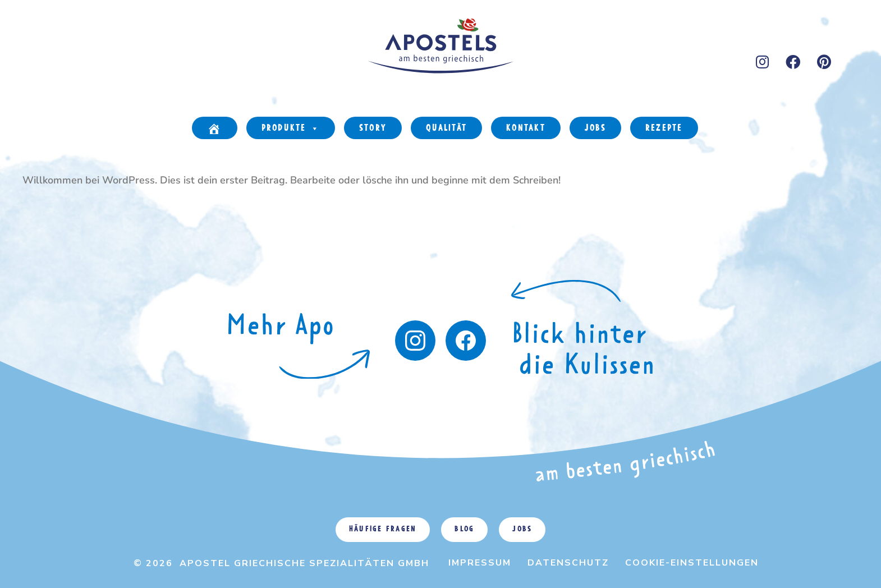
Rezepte (664, 128)
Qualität (446, 128)
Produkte (291, 129)
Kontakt (526, 128)
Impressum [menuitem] (480, 563)
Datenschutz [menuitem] (568, 563)
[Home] (214, 128)
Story (373, 128)
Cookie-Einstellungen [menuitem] (692, 563)
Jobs (595, 128)
